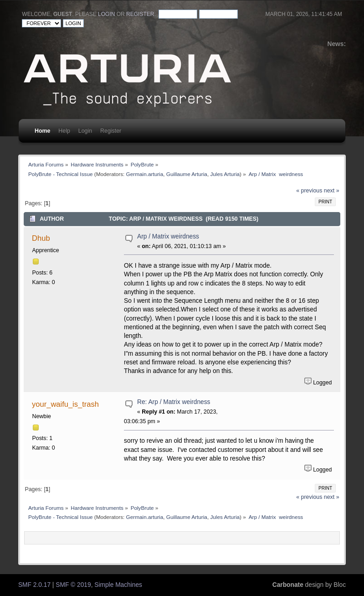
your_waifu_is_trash (65, 404)
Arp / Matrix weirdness (168, 236)
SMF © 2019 (73, 585)
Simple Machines (118, 585)
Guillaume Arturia (187, 174)
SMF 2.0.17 (34, 585)
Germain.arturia (145, 174)
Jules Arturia (225, 174)
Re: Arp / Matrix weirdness (174, 402)
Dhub (41, 238)
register (140, 14)
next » (332, 191)
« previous (309, 191)
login (106, 14)
